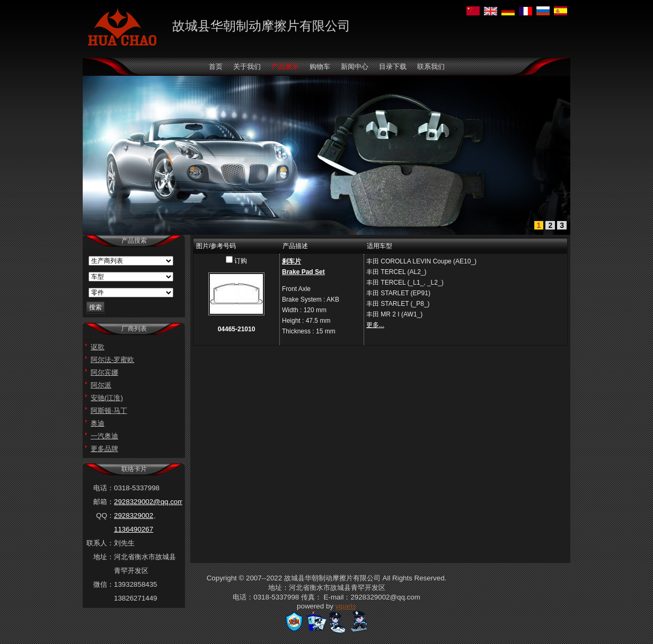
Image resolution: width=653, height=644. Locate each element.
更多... (375, 325)
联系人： (100, 543)
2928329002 (134, 515)
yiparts (346, 606)
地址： (104, 557)
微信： (104, 584)
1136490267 (134, 529)
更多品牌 (104, 449)
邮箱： (104, 502)
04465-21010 (237, 329)
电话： (104, 488)
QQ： (105, 515)
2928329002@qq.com (149, 502)
